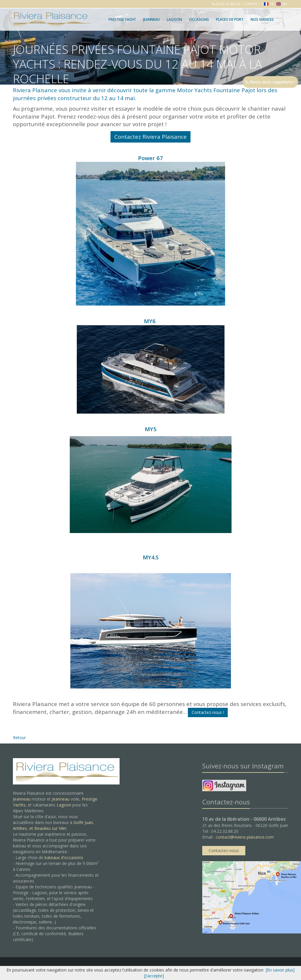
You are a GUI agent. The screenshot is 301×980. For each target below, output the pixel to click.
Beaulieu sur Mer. (51, 828)
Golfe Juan (83, 822)
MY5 (151, 429)
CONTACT (252, 4)
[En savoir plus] (280, 970)
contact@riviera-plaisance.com (245, 837)
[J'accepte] (154, 976)
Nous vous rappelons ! (270, 82)
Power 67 (150, 230)
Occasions (199, 19)
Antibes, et (24, 828)
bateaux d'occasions (64, 857)
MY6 (151, 365)
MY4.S (151, 557)
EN (282, 4)
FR (269, 4)
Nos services (262, 19)
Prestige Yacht (122, 19)
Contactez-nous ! (208, 712)
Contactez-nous (224, 850)
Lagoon (64, 805)
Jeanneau (151, 19)
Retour (19, 737)
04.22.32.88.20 (227, 4)
